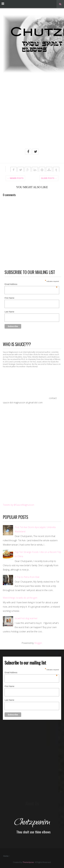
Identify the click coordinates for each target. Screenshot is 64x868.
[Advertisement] (32, 114)
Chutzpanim (32, 823)
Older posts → (49, 178)
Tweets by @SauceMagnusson (18, 505)
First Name (9, 298)
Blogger (38, 643)
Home (6, 856)
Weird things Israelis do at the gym (20, 598)
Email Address (31, 284)
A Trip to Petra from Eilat (27, 577)
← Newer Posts (15, 178)
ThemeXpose (28, 862)
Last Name (9, 312)
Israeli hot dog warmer (26, 618)
